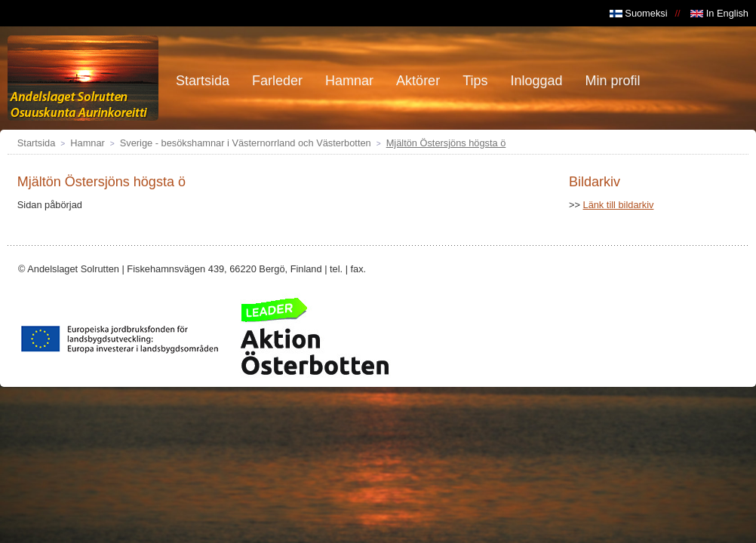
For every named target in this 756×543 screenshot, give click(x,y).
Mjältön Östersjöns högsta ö (446, 143)
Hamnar (88, 143)
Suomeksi (639, 13)
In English (719, 13)
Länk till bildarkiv (619, 205)
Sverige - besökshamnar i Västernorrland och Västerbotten (246, 143)
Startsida (37, 143)
